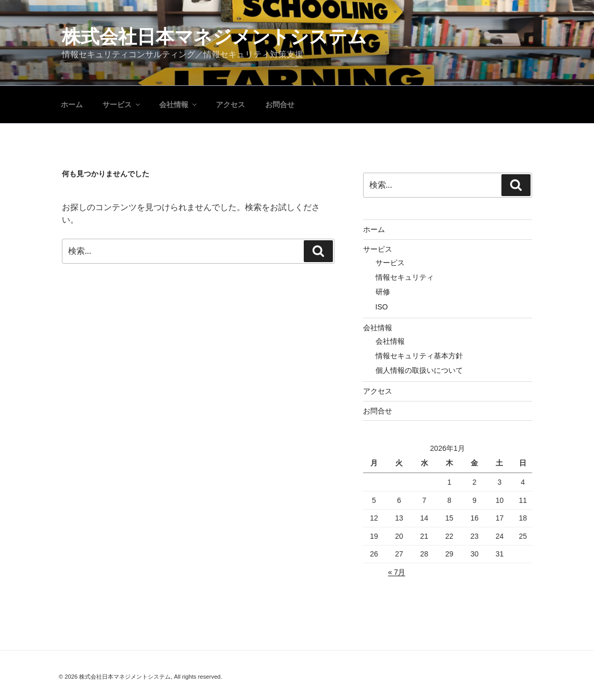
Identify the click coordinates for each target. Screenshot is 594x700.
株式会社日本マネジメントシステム (214, 37)
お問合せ (280, 105)
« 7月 (397, 572)
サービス (122, 105)
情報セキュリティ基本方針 (419, 356)
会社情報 (179, 105)
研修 (383, 292)
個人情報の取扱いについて (419, 370)
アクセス (230, 105)
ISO (382, 307)
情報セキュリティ (405, 277)
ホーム (72, 105)
